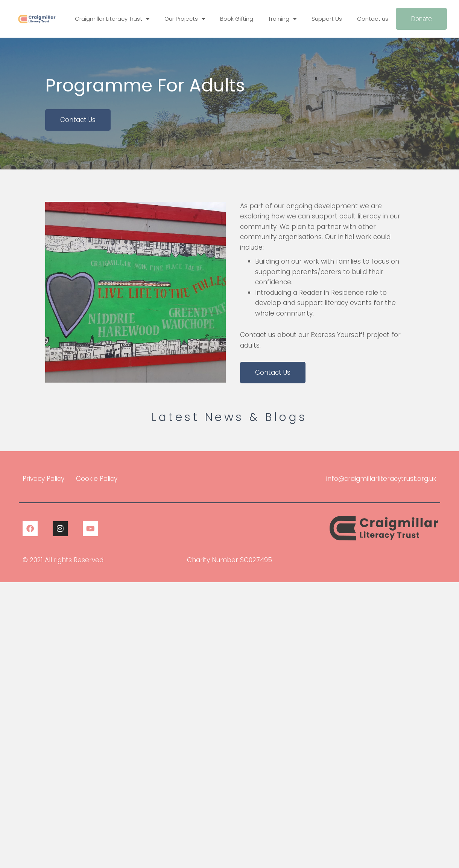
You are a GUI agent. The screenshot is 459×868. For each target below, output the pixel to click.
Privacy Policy (43, 479)
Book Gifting (237, 19)
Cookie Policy (97, 479)
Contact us (373, 19)
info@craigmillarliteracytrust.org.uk (381, 479)
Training (282, 19)
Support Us (327, 19)
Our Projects (185, 19)
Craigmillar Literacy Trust (112, 19)
